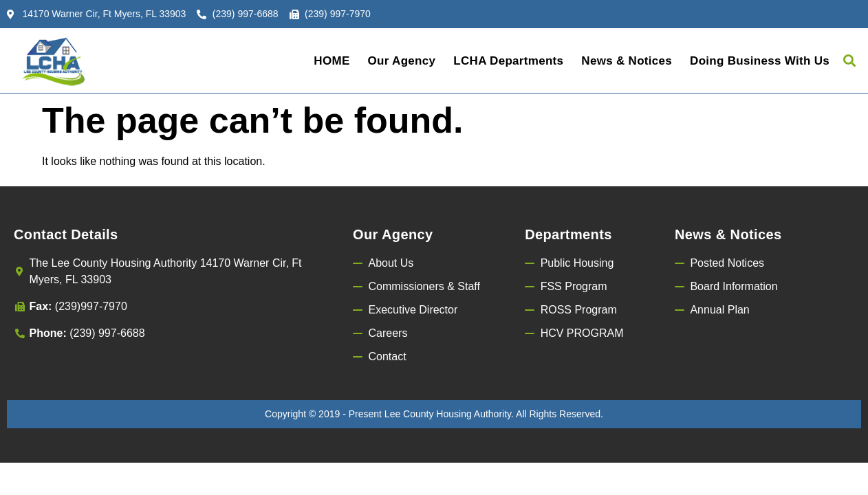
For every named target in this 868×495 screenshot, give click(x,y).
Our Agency (402, 61)
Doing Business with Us (760, 61)
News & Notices (627, 61)
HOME (332, 61)
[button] (850, 61)
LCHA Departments (508, 61)
